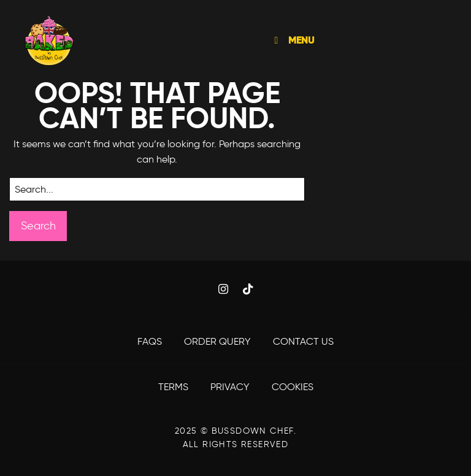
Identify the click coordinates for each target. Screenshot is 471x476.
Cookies (293, 387)
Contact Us (303, 341)
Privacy (231, 387)
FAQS (151, 341)
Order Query (219, 341)
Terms (174, 387)
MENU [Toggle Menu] (292, 40)
